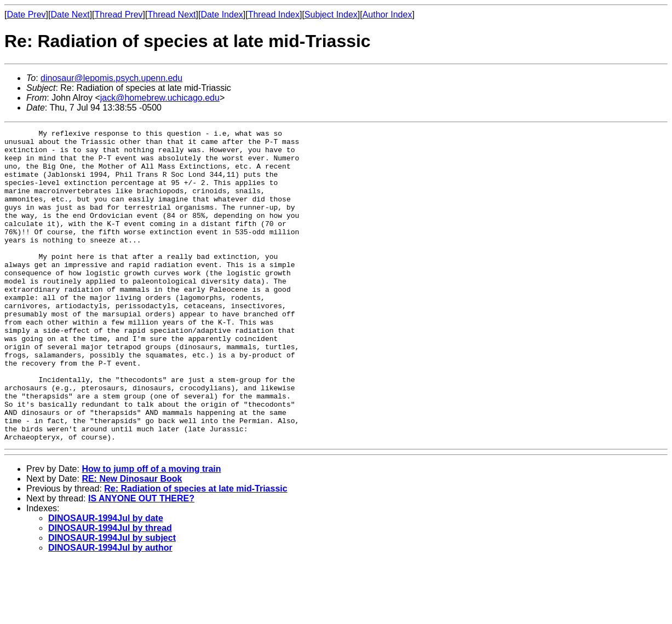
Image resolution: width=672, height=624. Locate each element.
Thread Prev (119, 15)
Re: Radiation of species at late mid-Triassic (196, 551)
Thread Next (171, 15)
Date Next (70, 15)
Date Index (222, 15)
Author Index (387, 15)
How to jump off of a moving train (151, 531)
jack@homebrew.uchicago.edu (160, 98)
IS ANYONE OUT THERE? (141, 561)
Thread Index (274, 15)
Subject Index (331, 15)
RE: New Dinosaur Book (132, 541)
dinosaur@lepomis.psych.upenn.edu (111, 78)
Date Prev (26, 15)
